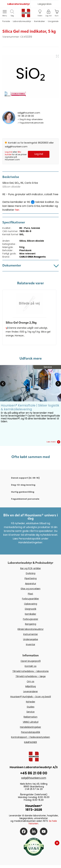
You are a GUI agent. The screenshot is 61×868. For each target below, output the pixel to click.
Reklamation (30, 717)
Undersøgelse (31, 639)
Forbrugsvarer (31, 619)
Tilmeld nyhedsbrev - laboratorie (30, 671)
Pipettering (31, 578)
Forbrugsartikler (30, 599)
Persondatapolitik (31, 732)
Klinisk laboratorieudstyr (31, 629)
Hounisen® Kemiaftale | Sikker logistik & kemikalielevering (30, 407)
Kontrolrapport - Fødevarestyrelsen (30, 737)
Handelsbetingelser (30, 727)
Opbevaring (31, 604)
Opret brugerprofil (31, 661)
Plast (30, 594)
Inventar (31, 644)
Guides (31, 707)
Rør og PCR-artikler (31, 568)
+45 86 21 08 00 (34, 773)
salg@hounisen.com (29, 113)
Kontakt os (31, 666)
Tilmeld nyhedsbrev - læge (31, 676)
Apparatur (31, 584)
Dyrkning (31, 573)
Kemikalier (30, 614)
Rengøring (31, 624)
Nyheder (31, 702)
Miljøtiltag (31, 686)
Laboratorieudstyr (19, 4)
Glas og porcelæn (30, 589)
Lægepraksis (45, 4)
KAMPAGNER (30, 742)
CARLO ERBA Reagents (32, 257)
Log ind (9, 152)
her (17, 210)
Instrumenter (31, 634)
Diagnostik (31, 609)
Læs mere (53, 442)
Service (30, 712)
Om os (30, 681)
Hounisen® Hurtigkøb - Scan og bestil (31, 697)
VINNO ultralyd (31, 722)
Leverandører (31, 691)
